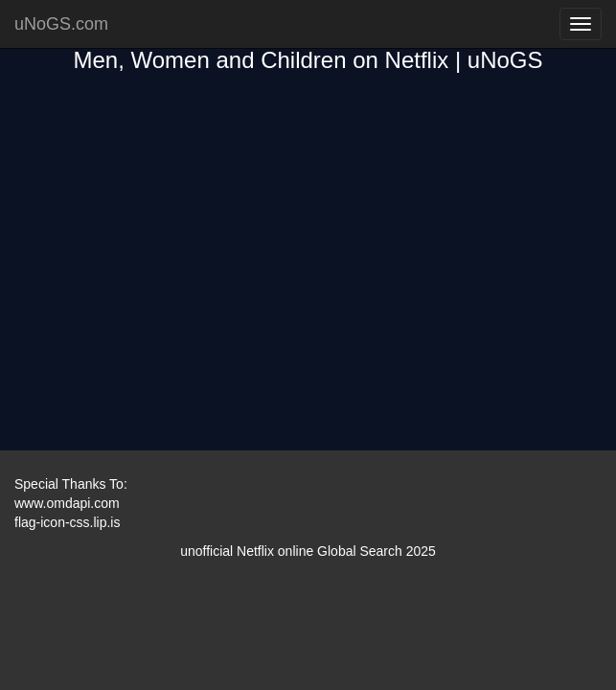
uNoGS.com (61, 24)
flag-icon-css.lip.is (67, 522)
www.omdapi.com (67, 503)
